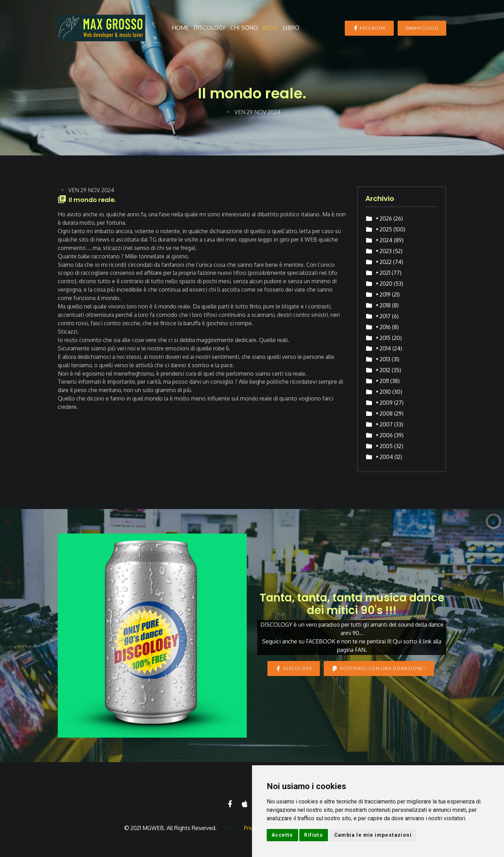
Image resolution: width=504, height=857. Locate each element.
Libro (291, 28)
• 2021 (383, 273)
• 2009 (384, 403)
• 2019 (383, 294)
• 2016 (383, 327)
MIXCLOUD (422, 28)
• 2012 (383, 370)
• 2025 (384, 229)
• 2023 (384, 251)
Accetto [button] (282, 835)
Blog (270, 28)
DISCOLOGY (294, 668)
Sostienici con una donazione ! (379, 668)
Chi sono (244, 28)
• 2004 (384, 457)
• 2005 (384, 446)
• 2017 (383, 316)
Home (180, 28)
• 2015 (383, 338)
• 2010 (383, 392)
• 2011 (382, 381)
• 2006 (384, 435)
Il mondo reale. (92, 200)
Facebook (369, 28)
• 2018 (383, 305)
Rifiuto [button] (314, 835)
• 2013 (383, 359)
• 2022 (384, 262)
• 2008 (384, 413)
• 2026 (384, 218)
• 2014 (383, 348)
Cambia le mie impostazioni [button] (373, 835)
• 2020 (384, 284)
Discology (209, 28)
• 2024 (384, 240)
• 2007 (384, 424)
